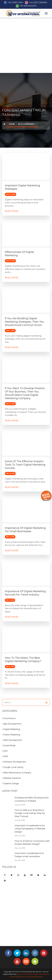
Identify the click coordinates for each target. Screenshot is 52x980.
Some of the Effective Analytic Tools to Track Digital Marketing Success (25, 465)
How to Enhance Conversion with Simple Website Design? (32, 843)
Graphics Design (11, 783)
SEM (5, 756)
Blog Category (26, 124)
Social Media (9, 746)
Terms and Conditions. (26, 974)
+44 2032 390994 (38, 2)
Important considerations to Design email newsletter (29, 855)
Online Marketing (11, 735)
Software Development (14, 762)
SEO (5, 751)
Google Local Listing (13, 767)
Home (12, 124)
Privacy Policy (24, 977)
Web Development (12, 740)
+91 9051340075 (28, 6)
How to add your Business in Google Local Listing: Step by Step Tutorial (30, 813)
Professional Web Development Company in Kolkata (32, 799)
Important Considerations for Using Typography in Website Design (30, 829)
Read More (12, 211)
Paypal (40, 977)
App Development (12, 724)
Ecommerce (9, 718)
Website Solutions (11, 778)
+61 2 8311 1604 (15, 2)
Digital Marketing (11, 729)
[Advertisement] (26, 45)
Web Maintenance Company (17, 773)
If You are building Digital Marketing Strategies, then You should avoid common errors (24, 322)
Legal (33, 977)
